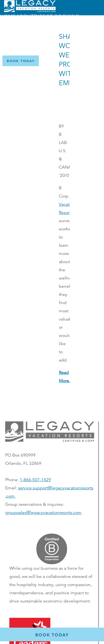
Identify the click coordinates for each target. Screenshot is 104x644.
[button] (50, 440)
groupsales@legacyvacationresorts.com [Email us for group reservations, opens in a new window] (43, 513)
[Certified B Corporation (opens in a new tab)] (96, 61)
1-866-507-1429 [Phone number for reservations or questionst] (35, 480)
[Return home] (30, 11)
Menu (28, 45)
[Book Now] (21, 61)
